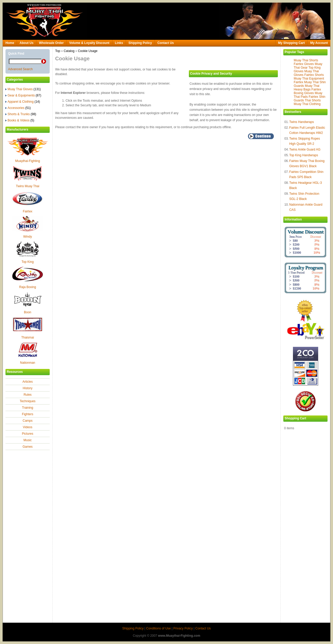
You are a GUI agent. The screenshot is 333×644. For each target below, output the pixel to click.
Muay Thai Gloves (23, 89)
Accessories (18, 108)
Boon (28, 312)
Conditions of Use (159, 628)
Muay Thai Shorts (306, 60)
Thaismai (28, 337)
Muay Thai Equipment (309, 79)
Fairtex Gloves (304, 64)
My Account (319, 43)
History (27, 388)
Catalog (69, 51)
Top (58, 51)
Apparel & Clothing (23, 102)
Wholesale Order (51, 43)
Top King (28, 262)
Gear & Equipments (23, 95)
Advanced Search (20, 69)
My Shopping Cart (292, 43)
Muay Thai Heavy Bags (307, 88)
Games (28, 447)
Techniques (28, 401)
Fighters (27, 414)
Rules (28, 395)
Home (10, 43)
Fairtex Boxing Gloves (307, 91)
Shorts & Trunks (21, 114)
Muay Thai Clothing (307, 104)
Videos (28, 427)
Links (119, 43)
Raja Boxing (28, 287)
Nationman (28, 363)
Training (28, 408)
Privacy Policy (183, 628)
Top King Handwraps (304, 155)
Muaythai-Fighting (27, 161)
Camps (28, 421)
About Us (26, 43)
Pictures (27, 434)
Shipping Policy (140, 43)
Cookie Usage (88, 51)
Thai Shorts (313, 100)
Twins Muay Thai (28, 186)
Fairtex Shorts (314, 75)
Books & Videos (20, 120)
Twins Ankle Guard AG (305, 149)
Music (27, 440)
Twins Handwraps (302, 122)
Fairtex (28, 211)
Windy (27, 237)
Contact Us (166, 43)
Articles (27, 382)
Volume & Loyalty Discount (89, 43)
